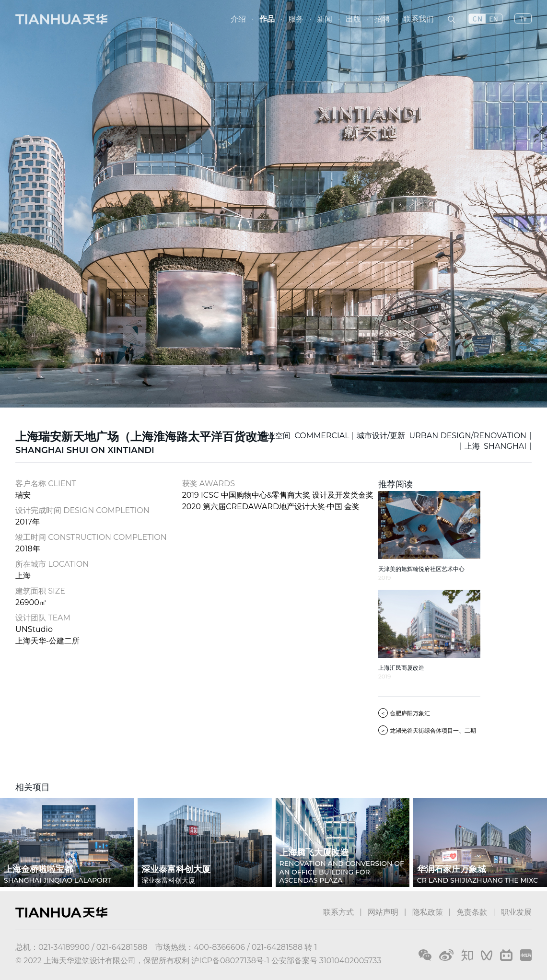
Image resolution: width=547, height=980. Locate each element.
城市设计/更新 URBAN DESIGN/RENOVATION (442, 436)
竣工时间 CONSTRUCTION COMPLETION (91, 537)
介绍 (238, 19)
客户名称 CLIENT (46, 484)
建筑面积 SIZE (40, 591)
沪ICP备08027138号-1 (230, 961)
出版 (353, 19)
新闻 (325, 19)
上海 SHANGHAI (495, 446)
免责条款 (472, 912)
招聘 (382, 19)
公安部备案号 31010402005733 (326, 961)
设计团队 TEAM (43, 618)
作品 (267, 19)
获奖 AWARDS (209, 484)
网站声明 (383, 912)
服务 (296, 19)
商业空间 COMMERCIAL (305, 436)
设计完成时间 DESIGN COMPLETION (82, 510)
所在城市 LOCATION (52, 564)
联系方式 (338, 912)
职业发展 (516, 912)
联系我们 (419, 19)
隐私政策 (428, 912)
